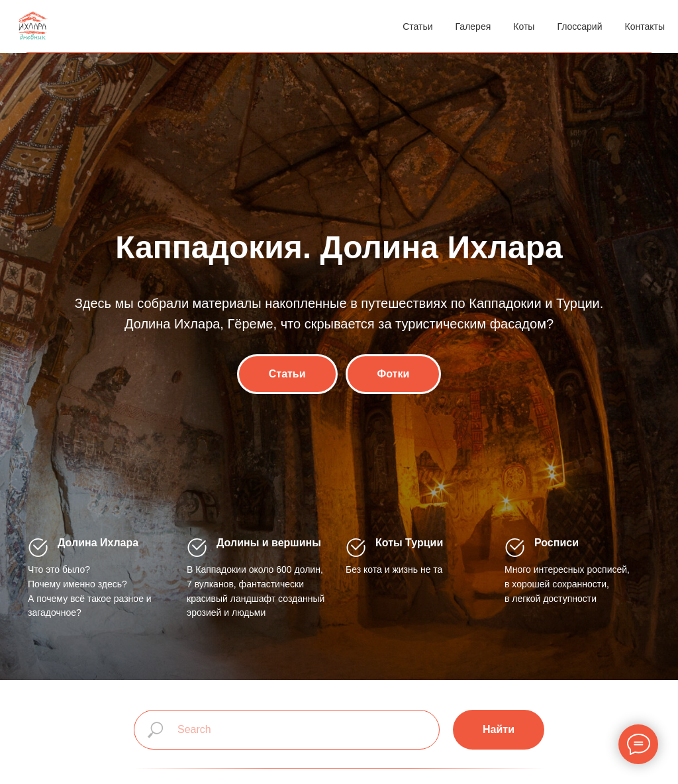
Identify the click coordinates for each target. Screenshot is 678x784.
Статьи (417, 26)
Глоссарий (579, 26)
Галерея (473, 26)
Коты (524, 26)
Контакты (645, 26)
